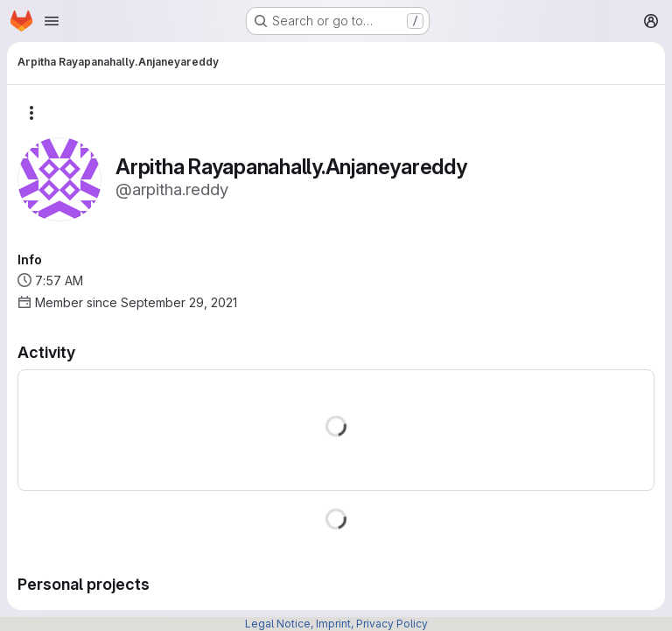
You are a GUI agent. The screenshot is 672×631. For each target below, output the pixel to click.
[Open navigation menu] (52, 21)
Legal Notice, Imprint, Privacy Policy (336, 624)
